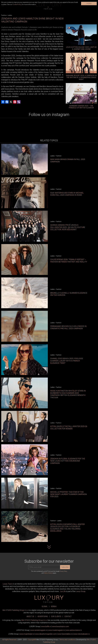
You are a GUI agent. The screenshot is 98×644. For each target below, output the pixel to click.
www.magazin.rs (39, 630)
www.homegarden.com (46, 634)
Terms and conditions (67, 640)
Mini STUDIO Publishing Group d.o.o (15, 610)
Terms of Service (48, 573)
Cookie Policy (17, 4)
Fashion (4, 15)
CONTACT (68, 616)
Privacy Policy (63, 571)
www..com (61, 626)
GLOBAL (45, 606)
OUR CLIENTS (56, 616)
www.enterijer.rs (27, 634)
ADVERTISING (43, 616)
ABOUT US (30, 616)
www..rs (46, 626)
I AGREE (89, 4)
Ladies (10, 15)
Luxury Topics (8, 584)
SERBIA (54, 606)
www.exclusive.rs (74, 630)
